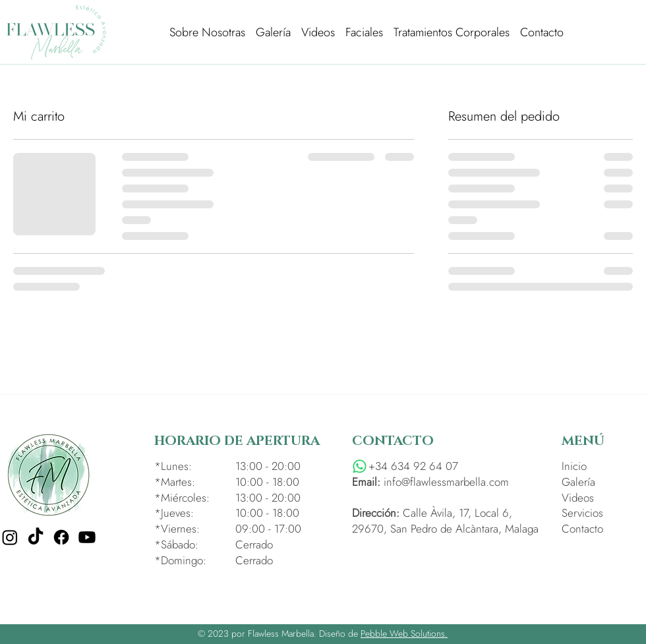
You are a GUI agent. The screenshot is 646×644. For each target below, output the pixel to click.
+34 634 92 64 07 (413, 466)
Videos (578, 498)
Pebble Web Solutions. (404, 633)
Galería (578, 482)
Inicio (574, 466)
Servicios (582, 513)
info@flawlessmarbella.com (446, 482)
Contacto (582, 529)
